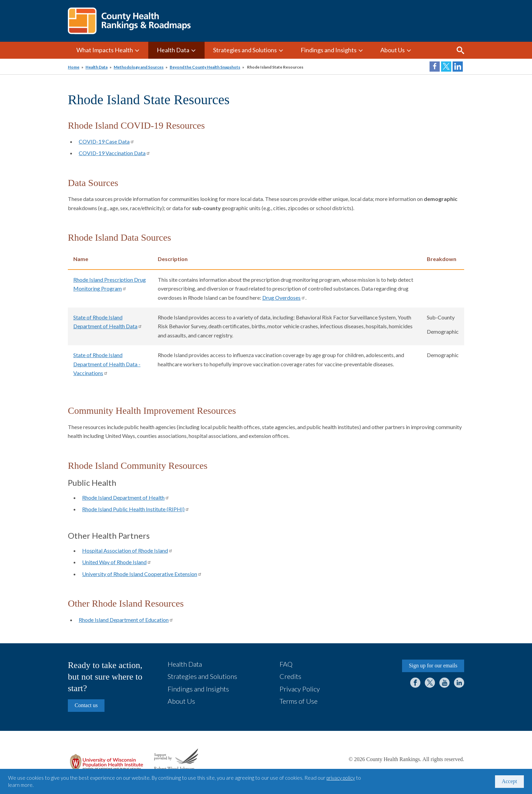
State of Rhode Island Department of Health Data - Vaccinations (107, 364)
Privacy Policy (300, 689)
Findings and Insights (329, 50)
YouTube (444, 683)
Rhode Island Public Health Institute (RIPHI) (136, 509)
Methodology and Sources (139, 67)
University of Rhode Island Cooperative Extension (142, 574)
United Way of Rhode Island (117, 562)
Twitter (430, 683)
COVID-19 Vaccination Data (115, 153)
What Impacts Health (105, 50)
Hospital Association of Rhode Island (127, 550)
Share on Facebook (435, 67)
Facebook (415, 683)
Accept (509, 781)
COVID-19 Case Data (107, 141)
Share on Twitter (446, 67)
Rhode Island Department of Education (126, 620)
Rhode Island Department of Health (126, 497)
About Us (393, 50)
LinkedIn (459, 683)
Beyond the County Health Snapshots (205, 67)
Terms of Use (299, 701)
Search (460, 50)
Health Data (173, 50)
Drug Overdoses (284, 298)
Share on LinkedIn (458, 67)
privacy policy (341, 778)
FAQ (286, 664)
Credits (290, 676)
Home (74, 67)
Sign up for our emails (433, 666)
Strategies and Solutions (245, 50)
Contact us (86, 705)
